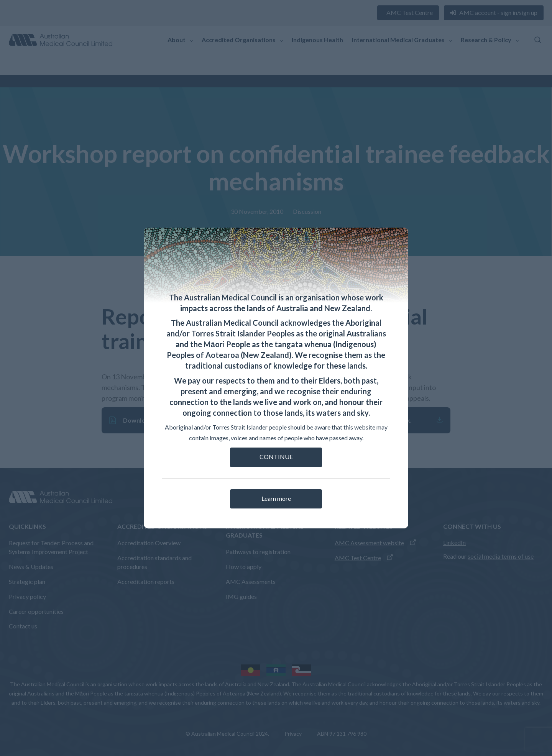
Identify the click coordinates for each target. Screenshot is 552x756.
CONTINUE (276, 457)
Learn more (276, 498)
